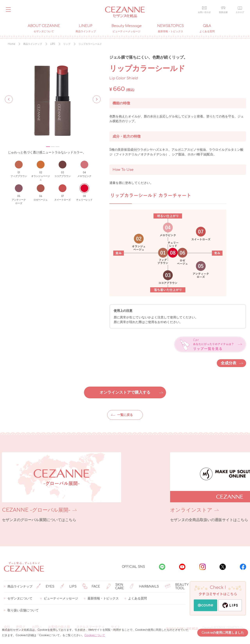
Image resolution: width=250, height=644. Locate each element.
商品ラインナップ (18, 587)
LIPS (68, 587)
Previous (9, 99)
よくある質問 (136, 598)
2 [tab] (53, 147)
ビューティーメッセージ (59, 598)
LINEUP (86, 29)
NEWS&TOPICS (171, 29)
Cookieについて (95, 635)
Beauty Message (127, 29)
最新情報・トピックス (101, 598)
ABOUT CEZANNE (44, 29)
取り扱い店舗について (21, 610)
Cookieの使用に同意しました (223, 633)
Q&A (207, 29)
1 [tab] (48, 147)
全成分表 (229, 363)
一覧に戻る (125, 415)
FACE (91, 587)
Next (96, 99)
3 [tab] (57, 147)
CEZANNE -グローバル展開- (36, 510)
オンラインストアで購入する (125, 392)
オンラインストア (150, 510)
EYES (45, 587)
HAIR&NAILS (144, 587)
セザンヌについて (18, 598)
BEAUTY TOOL (177, 587)
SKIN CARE (115, 587)
